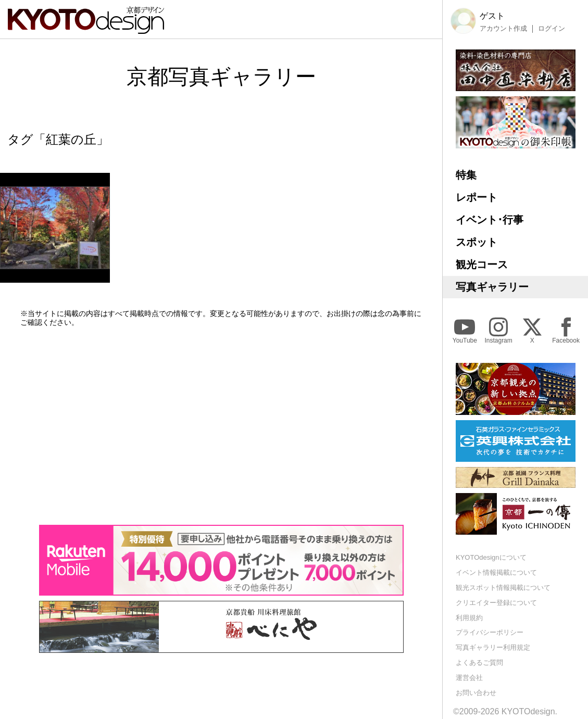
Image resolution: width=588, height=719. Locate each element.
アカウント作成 (503, 29)
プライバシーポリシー (490, 632)
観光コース (482, 264)
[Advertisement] (221, 426)
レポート (477, 197)
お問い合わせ (476, 693)
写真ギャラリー (492, 287)
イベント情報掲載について (496, 572)
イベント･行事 (490, 220)
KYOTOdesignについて (491, 557)
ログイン (552, 29)
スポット (477, 242)
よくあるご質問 (479, 663)
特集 (466, 175)
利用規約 (469, 618)
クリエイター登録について (496, 603)
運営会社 (469, 678)
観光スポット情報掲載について (503, 588)
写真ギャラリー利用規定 (493, 647)
